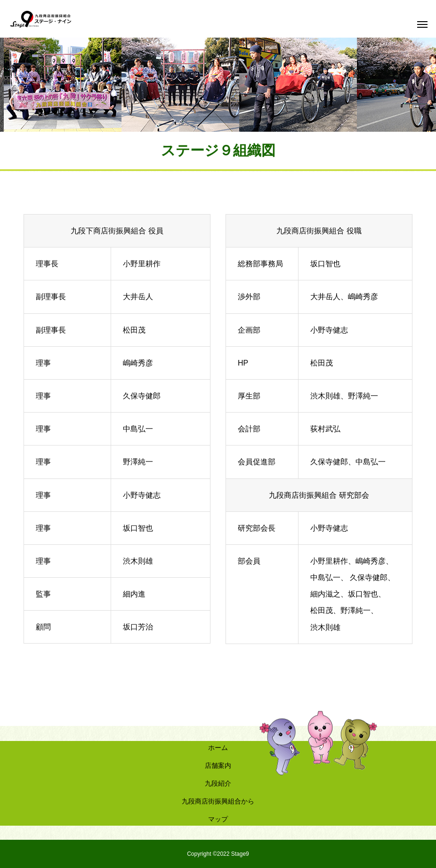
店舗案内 (218, 765)
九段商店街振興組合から (218, 801)
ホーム (218, 748)
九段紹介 (218, 783)
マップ (218, 819)
